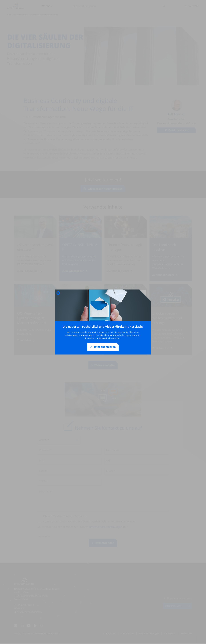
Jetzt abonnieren (103, 347)
